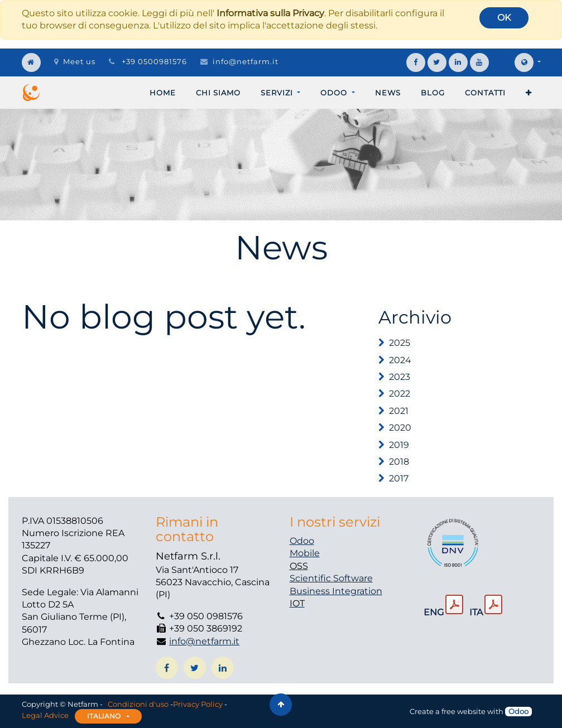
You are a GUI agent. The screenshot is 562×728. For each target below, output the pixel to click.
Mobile (305, 553)
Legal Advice (45, 716)
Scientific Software (331, 578)
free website (463, 711)
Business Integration (336, 591)
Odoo (302, 541)
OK (504, 18)
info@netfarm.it (246, 61)
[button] (529, 93)
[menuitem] (163, 93)
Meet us (75, 61)
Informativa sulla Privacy (270, 13)
